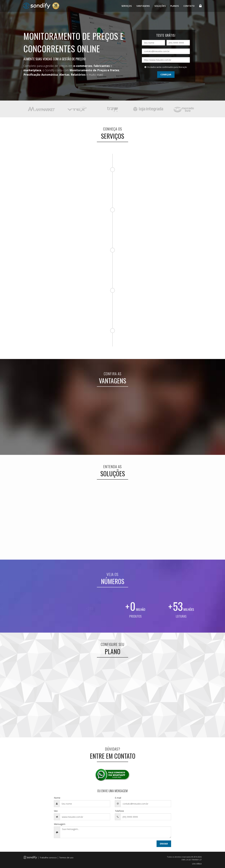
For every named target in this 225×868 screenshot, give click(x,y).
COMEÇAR (166, 74)
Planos (175, 6)
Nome (57, 798)
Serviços (127, 6)
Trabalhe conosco (48, 858)
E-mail (118, 798)
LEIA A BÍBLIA (197, 864)
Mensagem (60, 824)
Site (56, 811)
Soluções (160, 6)
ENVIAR (164, 844)
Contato (189, 6)
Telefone (119, 811)
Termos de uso (66, 858)
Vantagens (143, 6)
